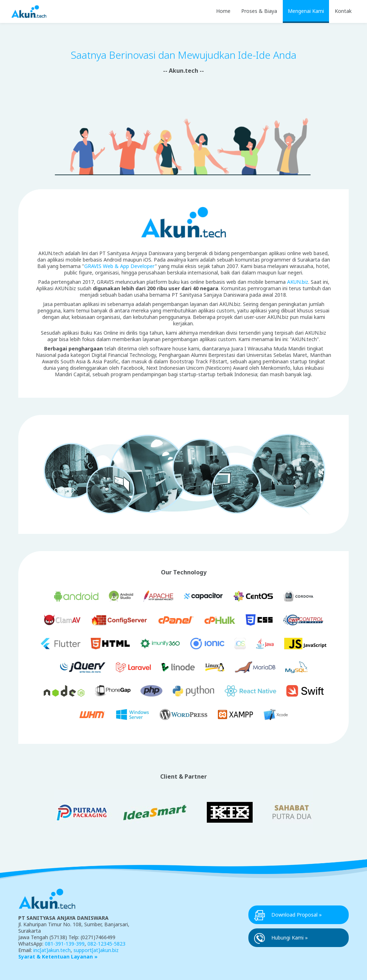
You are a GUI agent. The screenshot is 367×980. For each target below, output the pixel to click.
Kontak (343, 11)
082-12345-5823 (106, 944)
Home (223, 11)
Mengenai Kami (306, 11)
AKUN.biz (298, 282)
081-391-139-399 (65, 944)
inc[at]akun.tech (52, 950)
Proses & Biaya (259, 11)
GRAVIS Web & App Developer (120, 266)
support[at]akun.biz (96, 950)
